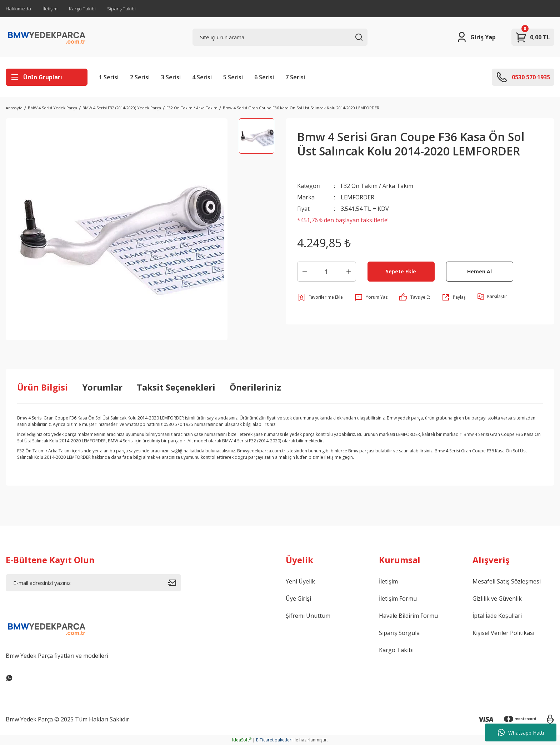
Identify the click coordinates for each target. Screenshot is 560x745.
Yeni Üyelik (300, 581)
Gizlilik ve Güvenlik (497, 599)
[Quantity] (327, 272)
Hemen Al (479, 271)
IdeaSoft (242, 740)
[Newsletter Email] (93, 583)
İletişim (50, 9)
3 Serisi (171, 77)
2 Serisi (140, 77)
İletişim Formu (398, 599)
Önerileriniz (255, 387)
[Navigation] (47, 77)
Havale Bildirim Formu (408, 616)
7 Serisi (295, 77)
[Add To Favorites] (320, 297)
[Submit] (175, 583)
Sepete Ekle (401, 271)
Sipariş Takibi (121, 9)
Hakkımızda (18, 9)
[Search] (280, 37)
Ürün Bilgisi (42, 387)
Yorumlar (102, 387)
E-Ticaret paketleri (274, 740)
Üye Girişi (298, 599)
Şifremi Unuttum (308, 616)
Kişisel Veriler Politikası (503, 633)
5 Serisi (233, 77)
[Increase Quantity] (349, 272)
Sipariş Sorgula (399, 633)
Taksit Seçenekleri (176, 387)
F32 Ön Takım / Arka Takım (377, 186)
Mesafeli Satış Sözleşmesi (507, 581)
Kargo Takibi (82, 9)
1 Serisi (109, 77)
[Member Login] (476, 37)
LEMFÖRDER (357, 197)
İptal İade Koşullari (497, 616)
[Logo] (47, 37)
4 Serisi (202, 77)
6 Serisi (264, 77)
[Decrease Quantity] (305, 272)
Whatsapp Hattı (521, 732)
